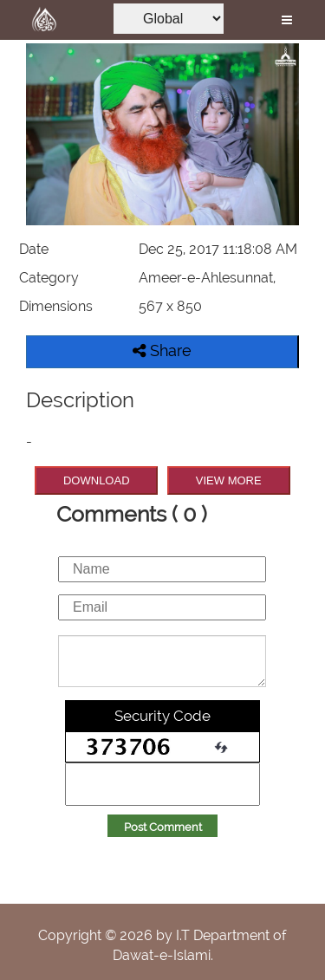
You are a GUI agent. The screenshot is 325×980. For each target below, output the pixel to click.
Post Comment (163, 827)
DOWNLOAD (97, 480)
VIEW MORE (229, 480)
